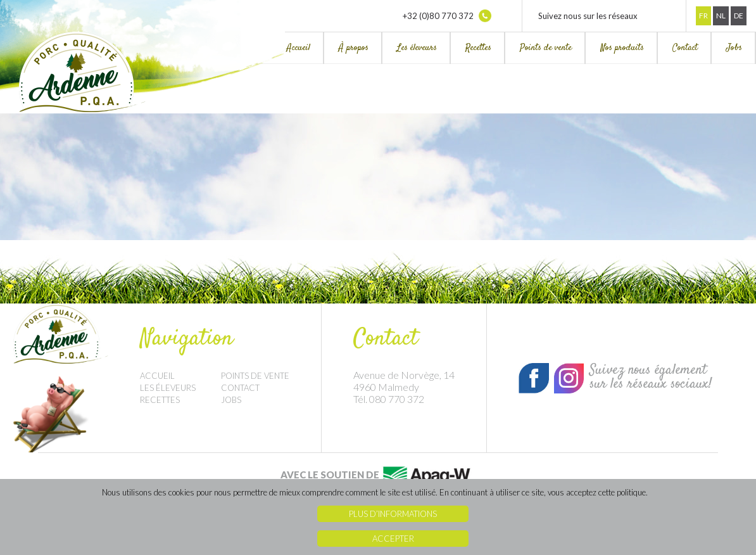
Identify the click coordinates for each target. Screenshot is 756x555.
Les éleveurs (417, 48)
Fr (703, 16)
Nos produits (622, 48)
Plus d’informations (393, 514)
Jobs (734, 48)
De (739, 16)
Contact (685, 48)
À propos (354, 48)
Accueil (299, 48)
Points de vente (546, 48)
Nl (721, 16)
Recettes (478, 48)
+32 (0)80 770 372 (447, 16)
